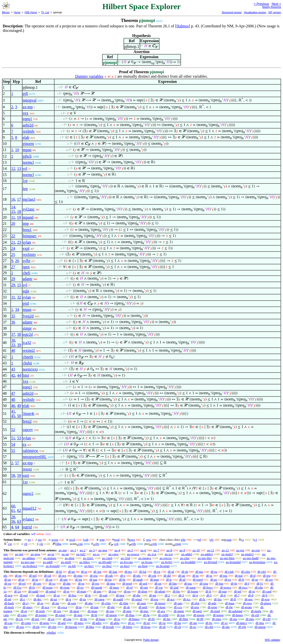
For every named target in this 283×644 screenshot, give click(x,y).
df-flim (184, 619)
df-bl (94, 615)
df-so (228, 580)
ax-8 (169, 550)
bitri (26, 375)
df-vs (224, 623)
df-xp (8, 583)
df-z (22, 599)
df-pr (21, 580)
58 (13, 475)
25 (13, 255)
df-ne (18, 576)
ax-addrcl (207, 554)
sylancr (28, 519)
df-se (255, 580)
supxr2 (28, 493)
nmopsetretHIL (35, 457)
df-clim (106, 603)
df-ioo (154, 599)
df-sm (193, 623)
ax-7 (156, 550)
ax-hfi (72, 566)
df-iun (93, 580)
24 (13, 248)
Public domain (151, 640)
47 (13, 393)
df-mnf (41, 595)
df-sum (141, 603)
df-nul (239, 576)
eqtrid (27, 527)
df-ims (260, 623)
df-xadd (118, 599)
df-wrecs (226, 587)
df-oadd (33, 591)
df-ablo (115, 623)
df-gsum (246, 607)
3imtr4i (28, 414)
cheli (27, 273)
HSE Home (31, 12)
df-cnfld (163, 615)
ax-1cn (152, 554)
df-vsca (62, 607)
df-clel (262, 572)
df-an (71, 572)
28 (13, 517)
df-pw (267, 576)
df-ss (209, 576)
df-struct (160, 603)
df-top (181, 615)
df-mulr (9, 607)
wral (117, 540)
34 (17, 310)
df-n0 (8, 599)
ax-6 (143, 550)
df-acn (8, 595)
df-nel (33, 576)
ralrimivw (30, 451)
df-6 (223, 595)
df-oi (252, 591)
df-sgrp (197, 611)
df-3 (181, 595)
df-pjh (242, 627)
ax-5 (130, 550)
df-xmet (60, 615)
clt (26, 544)
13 (19, 169)
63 (19, 521)
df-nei (35, 619)
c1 (256, 540)
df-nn (153, 595)
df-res (95, 583)
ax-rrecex (166, 558)
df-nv (147, 623)
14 (13, 207)
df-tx (117, 619)
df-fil (151, 619)
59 (19, 475)
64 (17, 527)
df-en (127, 591)
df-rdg (259, 587)
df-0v (209, 623)
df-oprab (97, 587)
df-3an (113, 572)
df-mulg (256, 611)
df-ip (79, 607)
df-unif (143, 607)
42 (13, 375)
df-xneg (99, 599)
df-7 (237, 595)
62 (19, 510)
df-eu (214, 572)
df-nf (171, 572)
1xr (25, 482)
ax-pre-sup (28, 562)
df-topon (199, 615)
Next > (276, 4)
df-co (52, 583)
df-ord (143, 583)
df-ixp (112, 591)
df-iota (204, 583)
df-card (267, 591)
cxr (10, 544)
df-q (68, 599)
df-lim (173, 583)
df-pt (24, 611)
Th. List (45, 12)
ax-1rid (125, 558)
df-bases (238, 615)
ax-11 (211, 550)
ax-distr (70, 558)
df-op (49, 580)
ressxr (27, 469)
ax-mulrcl (247, 554)
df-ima (111, 583)
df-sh (162, 627)
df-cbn (52, 627)
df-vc (131, 623)
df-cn (51, 619)
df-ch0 (209, 627)
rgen (26, 267)
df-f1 (260, 583)
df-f (247, 583)
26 (17, 261)
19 (19, 217)
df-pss (224, 576)
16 (13, 199)
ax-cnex (114, 554)
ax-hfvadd (105, 562)
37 (13, 334)
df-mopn (111, 615)
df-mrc (144, 611)
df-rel (22, 583)
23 (19, 242)
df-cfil (266, 619)
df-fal (143, 572)
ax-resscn (133, 554)
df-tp (35, 580)
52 (13, 430)
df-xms (217, 619)
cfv (212, 540)
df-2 (167, 595)
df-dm (67, 583)
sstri (26, 475)
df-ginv (79, 623)
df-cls (19, 619)
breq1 (27, 230)
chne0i (28, 357)
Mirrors (6, 12)
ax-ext (240, 550)
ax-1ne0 (107, 558)
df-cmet (26, 623)
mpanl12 (30, 508)
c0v (97, 544)
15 (13, 211)
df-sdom (160, 591)
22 (13, 236)
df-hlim (127, 627)
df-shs (226, 627)
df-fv (32, 587)
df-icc (187, 599)
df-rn (81, 583)
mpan (27, 150)
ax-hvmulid (233, 562)
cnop (178, 544)
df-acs (161, 611)
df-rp (83, 599)
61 (13, 510)
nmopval (30, 100)
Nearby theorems (272, 7)
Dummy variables (89, 76)
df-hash (9, 603)
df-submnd (235, 611)
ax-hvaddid (188, 562)
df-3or (97, 572)
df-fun (220, 583)
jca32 (27, 343)
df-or (84, 572)
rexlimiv (29, 255)
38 (19, 334)
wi (29, 540)
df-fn (234, 583)
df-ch (178, 627)
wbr (183, 540)
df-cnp (67, 619)
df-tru (128, 572)
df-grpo (44, 623)
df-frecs (208, 587)
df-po (214, 580)
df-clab (229, 572)
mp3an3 (29, 199)
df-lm (83, 619)
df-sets (178, 603)
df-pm (97, 591)
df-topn (212, 607)
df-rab (109, 576)
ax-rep (256, 550)
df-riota (65, 587)
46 (13, 406)
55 (13, 451)
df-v (123, 576)
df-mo (199, 572)
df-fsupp (193, 591)
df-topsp (218, 615)
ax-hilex (85, 562)
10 (17, 150)
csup (229, 540)
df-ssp (20, 627)
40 (13, 350)
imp (26, 224)
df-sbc (137, 576)
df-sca (45, 607)
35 (13, 316)
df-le (88, 595)
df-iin (108, 580)
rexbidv (29, 131)
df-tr (169, 580)
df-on (158, 583)
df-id (182, 580)
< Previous (261, 4)
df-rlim (124, 603)
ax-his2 (107, 566)
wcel (72, 540)
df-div (137, 595)
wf (200, 540)
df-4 (195, 595)
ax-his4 (143, 566)
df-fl (233, 599)
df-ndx (212, 603)
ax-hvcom (126, 562)
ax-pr (51, 554)
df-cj (26, 603)
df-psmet (41, 615)
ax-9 (182, 550)
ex (25, 444)
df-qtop (74, 611)
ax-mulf (66, 562)
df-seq (249, 599)
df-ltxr (72, 595)
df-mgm (179, 611)
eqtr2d (28, 334)
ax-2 (82, 550)
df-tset (94, 607)
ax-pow (35, 554)
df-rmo (78, 576)
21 (13, 242)
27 (13, 267)
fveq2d (28, 316)
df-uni (64, 580)
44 (19, 375)
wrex (132, 540)
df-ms (233, 619)
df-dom (142, 591)
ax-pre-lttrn (227, 558)
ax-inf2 (81, 554)
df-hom (161, 607)
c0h (133, 544)
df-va (162, 623)
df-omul (51, 591)
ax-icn (169, 554)
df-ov (80, 587)
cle (41, 544)
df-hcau (146, 627)
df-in (196, 576)
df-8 (251, 595)
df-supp (191, 587)
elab (26, 137)
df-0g (229, 607)
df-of (129, 587)
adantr (28, 279)
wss (148, 540)
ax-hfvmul (211, 562)
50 (19, 416)
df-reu (94, 576)
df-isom (48, 587)
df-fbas (130, 615)
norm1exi (30, 369)
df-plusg (266, 603)
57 (17, 463)
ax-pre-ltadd (251, 558)
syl (25, 169)
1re (25, 181)
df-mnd (215, 611)
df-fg (146, 615)
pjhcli (27, 156)
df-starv (28, 607)
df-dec (38, 599)
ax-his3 (125, 566)
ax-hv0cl (167, 562)
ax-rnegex (145, 558)
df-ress (247, 603)
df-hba (90, 627)
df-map (82, 591)
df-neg (120, 595)
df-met (78, 615)
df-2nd (174, 587)
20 (13, 224)
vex (26, 113)
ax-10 (196, 550)
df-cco (178, 607)
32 (19, 297)
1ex (26, 381)
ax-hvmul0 (53, 566)
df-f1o (18, 587)
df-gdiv (97, 623)
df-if (253, 576)
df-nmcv (242, 623)
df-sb (185, 572)
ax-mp (28, 107)
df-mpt (154, 580)
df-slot (195, 603)
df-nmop (260, 627)
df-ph (36, 627)
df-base (230, 603)
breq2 (27, 421)
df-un (182, 576)
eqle (26, 291)
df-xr (57, 595)
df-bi (59, 572)
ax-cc (96, 554)
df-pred (127, 583)
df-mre (127, 611)
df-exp (265, 599)
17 (19, 199)
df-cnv (37, 583)
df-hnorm (71, 627)
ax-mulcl (227, 554)
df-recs (243, 587)
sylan (27, 242)
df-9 (265, 595)
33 (13, 345)
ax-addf (48, 562)
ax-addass (29, 558)
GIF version (275, 12)
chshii (27, 363)
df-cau (8, 623)
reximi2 (29, 350)
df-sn (8, 580)
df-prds (40, 611)
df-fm (167, 619)
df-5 (209, 595)
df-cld (255, 615)
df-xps (110, 611)
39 (19, 345)
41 (13, 411)
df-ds (127, 607)
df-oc (193, 627)
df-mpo (114, 587)
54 (13, 444)
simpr (27, 328)
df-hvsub (108, 627)
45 (13, 416)
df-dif (167, 576)
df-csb (152, 576)
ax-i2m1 (88, 558)
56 (13, 521)
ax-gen (103, 550)
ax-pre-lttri (205, 558)
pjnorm (28, 144)
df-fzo (218, 599)
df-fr (241, 580)
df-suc (188, 583)
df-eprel (198, 580)
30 (13, 340)
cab (86, 540)
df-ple (111, 607)
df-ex (157, 572)
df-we (269, 580)
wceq (55, 540)
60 (13, 506)
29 (13, 279)
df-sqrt (72, 603)
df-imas (92, 611)
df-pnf (24, 595)
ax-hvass (147, 562)
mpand (28, 217)
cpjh (154, 544)
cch (116, 544)
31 (13, 297)
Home (17, 12)
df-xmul (137, 599)
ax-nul (19, 554)
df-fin (176, 591)
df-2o (18, 591)
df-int (79, 580)
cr (243, 540)
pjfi (25, 94)
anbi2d (28, 125)
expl (26, 248)
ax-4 (117, 550)
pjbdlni (51, 633)
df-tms (250, 619)
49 (19, 406)
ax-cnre (185, 558)
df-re (40, 603)
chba (58, 544)
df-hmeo (134, 619)
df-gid (62, 623)
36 (13, 322)
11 (13, 217)
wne (102, 540)
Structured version (232, 12)
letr (25, 189)
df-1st (159, 587)
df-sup (222, 591)
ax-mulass (50, 558)
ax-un (65, 554)
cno (80, 544)
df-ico (171, 599)
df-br (122, 580)
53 (19, 438)
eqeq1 (27, 119)
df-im (55, 603)
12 (13, 169)
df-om (144, 587)
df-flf (200, 619)
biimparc (30, 236)
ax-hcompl (163, 566)
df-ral (47, 576)
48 (13, 400)
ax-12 (225, 550)
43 (13, 369)
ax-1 (73, 550)
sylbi (27, 261)
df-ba (177, 623)
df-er (66, 591)
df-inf (238, 591)
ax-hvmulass (257, 562)
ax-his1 (89, 566)
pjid (26, 303)
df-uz (54, 599)
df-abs (89, 603)
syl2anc (29, 209)
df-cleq (246, 572)
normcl (28, 162)
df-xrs (57, 611)
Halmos (183, 26)
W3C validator (273, 640)
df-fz (202, 599)
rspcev (28, 430)
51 (13, 438)
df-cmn (22, 615)
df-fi (208, 591)
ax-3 (92, 550)
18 (19, 211)
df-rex (62, 576)
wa (40, 540)
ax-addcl (187, 554)
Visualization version (255, 12)
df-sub (103, 595)
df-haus (100, 619)
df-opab (138, 580)
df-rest (195, 607)
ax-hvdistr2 (30, 566)
